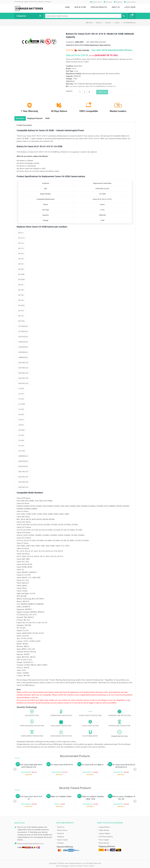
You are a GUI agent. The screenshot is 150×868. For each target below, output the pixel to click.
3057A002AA (23, 335)
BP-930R (22, 278)
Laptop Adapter (105, 832)
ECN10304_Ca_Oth (98, 41)
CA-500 (21, 434)
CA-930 (21, 408)
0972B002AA (23, 330)
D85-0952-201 (23, 377)
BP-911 (21, 232)
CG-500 (21, 439)
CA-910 (21, 393)
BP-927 (21, 263)
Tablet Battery (104, 829)
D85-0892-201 (23, 486)
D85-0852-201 (23, 367)
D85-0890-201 (23, 481)
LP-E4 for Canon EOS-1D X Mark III (90, 763)
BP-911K (22, 237)
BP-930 (21, 268)
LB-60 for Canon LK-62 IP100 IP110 (60, 763)
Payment (108, 2)
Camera (108, 21)
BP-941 (21, 284)
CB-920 (21, 424)
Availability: (70, 41)
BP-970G (22, 320)
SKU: (88, 41)
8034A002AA (23, 465)
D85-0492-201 (23, 470)
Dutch (92, 865)
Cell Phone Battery (106, 835)
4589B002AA (23, 455)
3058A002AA (23, 341)
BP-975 (21, 315)
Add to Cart (102, 91)
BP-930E (22, 273)
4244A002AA (23, 346)
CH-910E (22, 450)
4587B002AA (23, 351)
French (86, 865)
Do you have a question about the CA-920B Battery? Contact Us (91, 85)
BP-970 (21, 309)
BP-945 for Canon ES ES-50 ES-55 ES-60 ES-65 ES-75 (121, 765)
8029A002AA (23, 460)
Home (90, 21)
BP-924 (21, 252)
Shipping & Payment (38, 117)
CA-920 (21, 398)
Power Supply (104, 838)
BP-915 (21, 247)
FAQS (52, 117)
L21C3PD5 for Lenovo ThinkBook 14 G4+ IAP (121, 797)
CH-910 (21, 444)
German (73, 865)
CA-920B (22, 403)
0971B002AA (23, 325)
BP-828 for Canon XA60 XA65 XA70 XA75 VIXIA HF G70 (29, 765)
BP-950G (22, 304)
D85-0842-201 (23, 361)
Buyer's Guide (130, 2)
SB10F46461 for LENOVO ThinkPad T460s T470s (90, 797)
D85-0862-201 (23, 372)
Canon (117, 21)
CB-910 (21, 418)
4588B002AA (23, 356)
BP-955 (21, 299)
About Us (61, 826)
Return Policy (96, 2)
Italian (79, 865)
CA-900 (21, 387)
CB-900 (21, 413)
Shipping (118, 2)
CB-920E (22, 429)
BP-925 (21, 258)
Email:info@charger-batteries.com (30, 842)
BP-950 (21, 294)
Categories (29, 14)
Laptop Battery (104, 826)
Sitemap (60, 842)
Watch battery (104, 842)
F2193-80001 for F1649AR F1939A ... (60, 795)
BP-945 (21, 289)
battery (99, 21)
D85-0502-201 (23, 476)
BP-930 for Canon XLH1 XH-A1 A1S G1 (29, 797)
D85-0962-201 (23, 382)
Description (21, 117)
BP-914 (21, 242)
